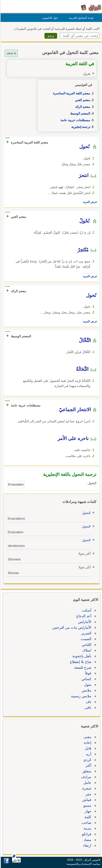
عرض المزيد (89, 202)
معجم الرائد (82, 107)
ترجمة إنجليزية (80, 127)
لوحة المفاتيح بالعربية (81, 18)
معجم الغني (82, 100)
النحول (86, 513)
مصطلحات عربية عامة (75, 120)
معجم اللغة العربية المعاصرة (71, 93)
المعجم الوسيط (80, 113)
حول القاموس (50, 18)
